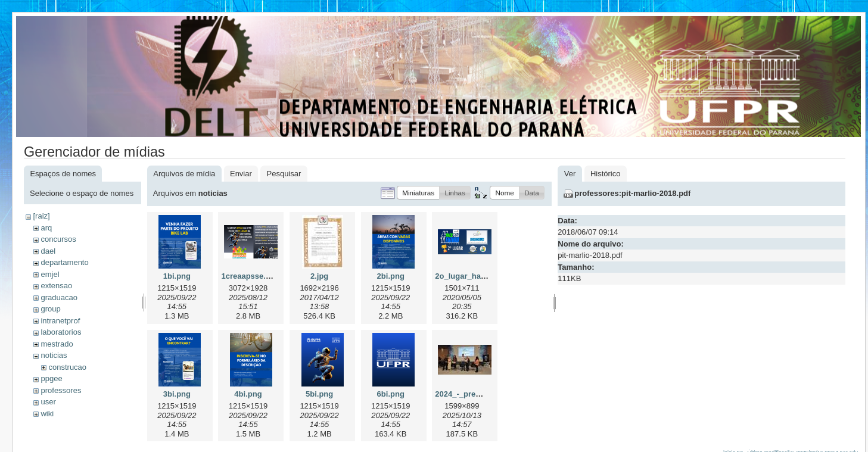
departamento (64, 262)
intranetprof (60, 321)
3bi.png (177, 394)
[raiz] (41, 216)
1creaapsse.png (250, 276)
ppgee (51, 378)
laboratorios (61, 332)
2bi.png (391, 276)
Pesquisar (284, 174)
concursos (58, 239)
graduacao (59, 297)
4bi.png (248, 394)
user (48, 402)
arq (46, 228)
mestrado (57, 344)
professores (61, 390)
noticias (54, 355)
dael (48, 251)
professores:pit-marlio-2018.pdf (632, 193)
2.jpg (319, 276)
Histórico (606, 174)
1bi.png (177, 276)
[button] (418, 193)
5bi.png (319, 394)
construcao (67, 367)
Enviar (241, 174)
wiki (47, 414)
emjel (50, 274)
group (50, 309)
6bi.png (391, 394)
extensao (56, 286)
